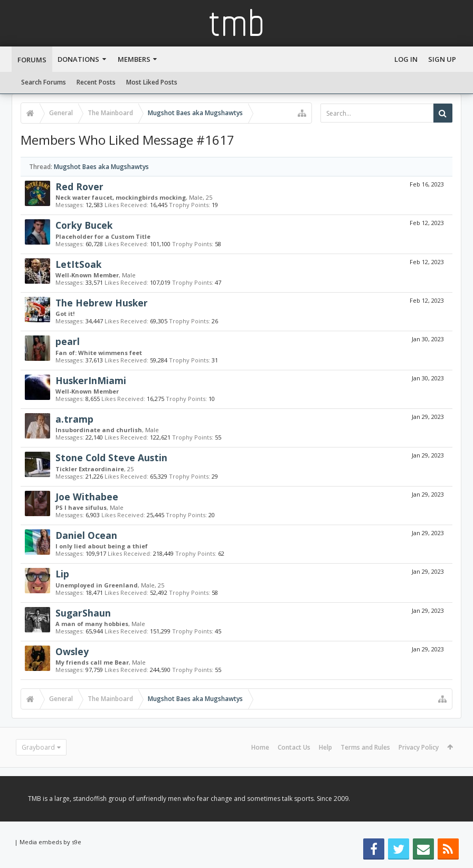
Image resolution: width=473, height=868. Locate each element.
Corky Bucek (84, 225)
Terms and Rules (365, 747)
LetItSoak (78, 264)
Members (134, 59)
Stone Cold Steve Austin (111, 458)
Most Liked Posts (152, 82)
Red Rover (79, 186)
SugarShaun (83, 613)
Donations (78, 59)
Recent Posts (96, 82)
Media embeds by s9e (50, 842)
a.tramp (74, 419)
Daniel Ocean (86, 535)
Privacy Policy (419, 747)
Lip (62, 574)
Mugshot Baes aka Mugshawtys (101, 167)
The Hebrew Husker (102, 303)
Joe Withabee (87, 497)
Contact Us (294, 747)
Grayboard (38, 747)
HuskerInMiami (91, 380)
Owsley (72, 651)
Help (325, 747)
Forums (32, 60)
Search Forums (44, 82)
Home (260, 747)
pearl (68, 341)
